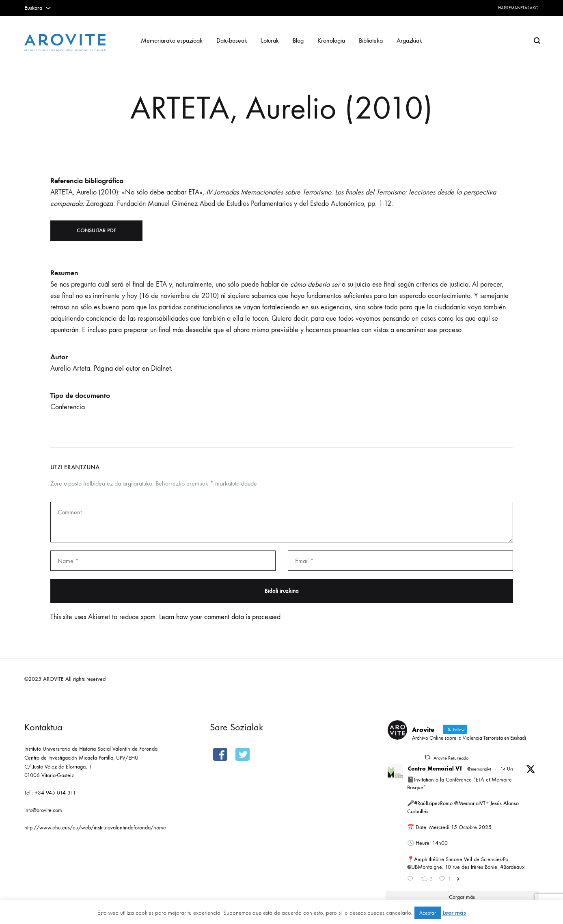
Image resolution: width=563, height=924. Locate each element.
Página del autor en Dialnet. (133, 368)
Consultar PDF (96, 230)
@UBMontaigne (425, 867)
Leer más (454, 913)
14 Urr (507, 769)
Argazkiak (409, 40)
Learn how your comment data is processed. (221, 617)
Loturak (270, 40)
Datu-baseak (232, 40)
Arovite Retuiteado (451, 758)
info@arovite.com (43, 810)
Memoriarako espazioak (172, 40)
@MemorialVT (470, 803)
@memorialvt (479, 769)
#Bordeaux (512, 867)
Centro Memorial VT (435, 769)
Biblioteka (371, 40)
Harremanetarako (518, 8)
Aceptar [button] (428, 913)
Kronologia (331, 40)
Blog (298, 40)
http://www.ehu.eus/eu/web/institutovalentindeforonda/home (95, 828)
